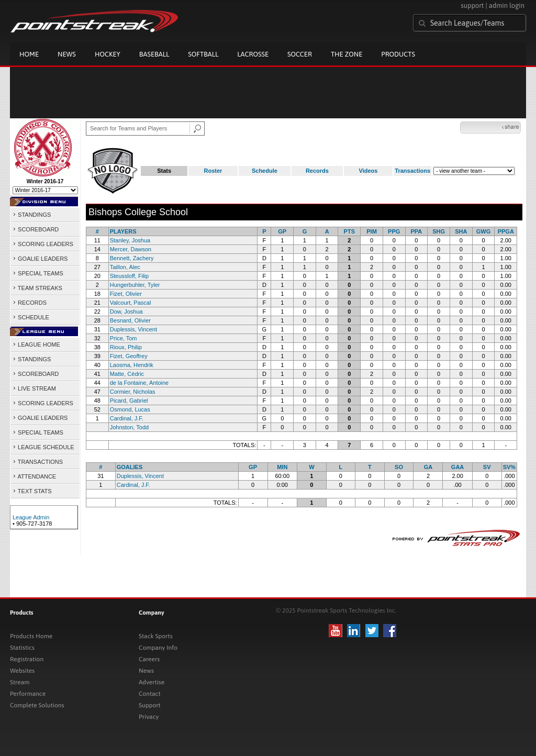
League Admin (31, 517)
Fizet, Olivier (126, 294)
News (67, 54)
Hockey (108, 54)
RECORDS (30, 303)
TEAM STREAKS (37, 288)
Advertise (152, 682)
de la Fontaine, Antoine (139, 383)
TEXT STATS (32, 491)
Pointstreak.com (94, 22)
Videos (368, 171)
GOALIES (130, 467)
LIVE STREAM (34, 388)
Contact (150, 694)
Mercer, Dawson (131, 249)
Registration (27, 659)
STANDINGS (32, 215)
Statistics (22, 648)
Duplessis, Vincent (133, 329)
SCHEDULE (31, 317)
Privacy (149, 717)
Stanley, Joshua (130, 240)
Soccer (300, 54)
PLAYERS (123, 231)
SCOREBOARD (36, 229)
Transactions (412, 171)
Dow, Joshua (126, 312)
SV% (509, 467)
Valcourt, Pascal (131, 303)
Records (317, 171)
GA (428, 467)
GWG (484, 231)
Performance (28, 694)
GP (282, 231)
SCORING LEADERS (43, 244)
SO (399, 467)
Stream (20, 682)
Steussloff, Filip (129, 276)
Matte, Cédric (127, 374)
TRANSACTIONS (38, 462)
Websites (22, 671)
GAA (457, 467)
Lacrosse (253, 54)
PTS (349, 231)
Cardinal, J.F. (127, 418)
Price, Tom (124, 338)
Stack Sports (156, 636)
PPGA (506, 231)
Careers (149, 659)
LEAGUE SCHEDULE (43, 447)
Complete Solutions (37, 705)
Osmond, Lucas (130, 409)
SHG (439, 231)
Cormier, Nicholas (133, 392)
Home (29, 54)
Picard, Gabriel (129, 401)
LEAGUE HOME (36, 344)
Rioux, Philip (126, 347)
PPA (417, 231)
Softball (203, 54)
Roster (213, 171)
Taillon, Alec (125, 267)
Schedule (265, 171)
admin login (507, 5)
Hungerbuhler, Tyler (135, 285)
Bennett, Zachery (132, 258)
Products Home (31, 636)
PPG (394, 231)
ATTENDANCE (34, 476)
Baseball (154, 54)
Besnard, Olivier (130, 320)
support (472, 5)
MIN (282, 467)
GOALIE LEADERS (40, 259)
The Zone (347, 54)
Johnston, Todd (129, 427)
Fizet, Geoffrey (129, 356)
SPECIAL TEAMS (38, 273)
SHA (461, 231)
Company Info (158, 648)
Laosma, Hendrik (132, 365)
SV (487, 467)
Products (398, 54)
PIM (372, 231)
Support (150, 705)
